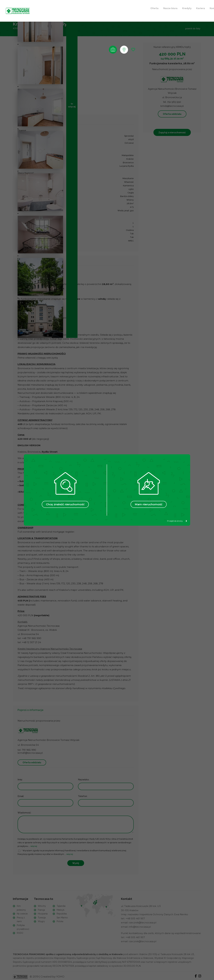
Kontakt (109, 8)
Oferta (49, 8)
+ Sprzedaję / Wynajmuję (159, 8)
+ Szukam (190, 8)
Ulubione (128, 8)
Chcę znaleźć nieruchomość (65, 504)
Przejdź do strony (177, 521)
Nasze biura (65, 8)
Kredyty (81, 8)
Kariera (95, 8)
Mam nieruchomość (149, 504)
